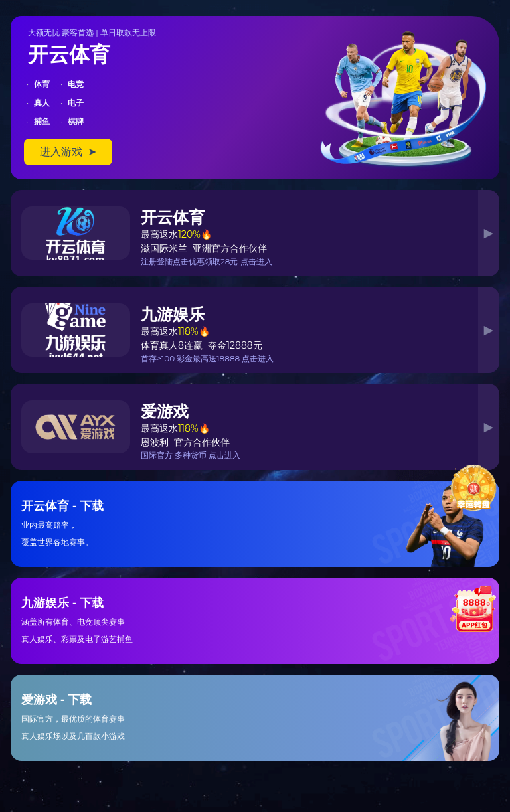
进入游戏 (68, 152)
